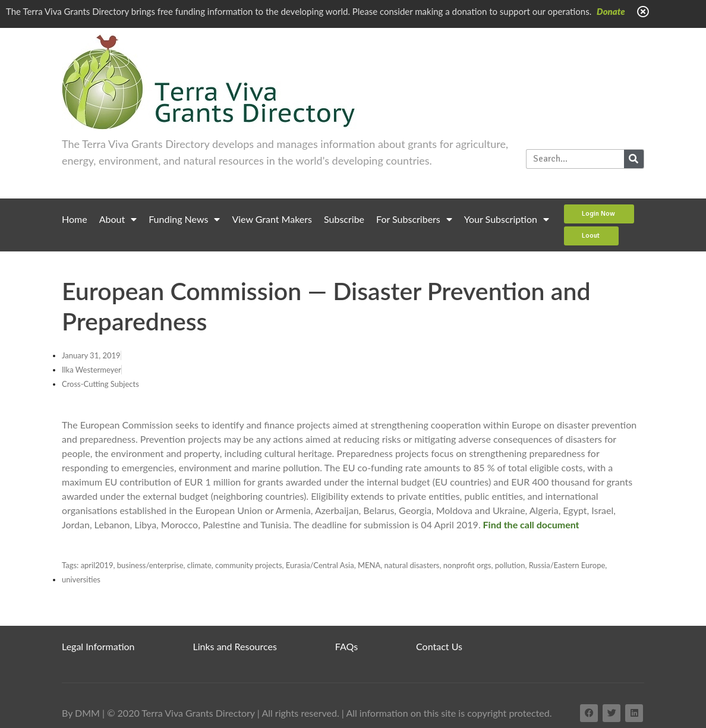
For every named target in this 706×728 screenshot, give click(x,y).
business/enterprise (150, 565)
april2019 (97, 565)
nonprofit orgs (467, 565)
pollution (510, 565)
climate (199, 565)
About (118, 219)
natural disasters (412, 565)
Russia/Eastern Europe (567, 565)
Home (75, 219)
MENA (369, 565)
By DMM (81, 713)
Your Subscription (507, 219)
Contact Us (439, 646)
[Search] (634, 159)
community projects (248, 565)
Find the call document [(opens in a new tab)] (531, 524)
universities (81, 579)
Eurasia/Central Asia (320, 565)
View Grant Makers (272, 219)
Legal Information (98, 646)
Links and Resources (235, 646)
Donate (611, 11)
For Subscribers (414, 219)
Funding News (184, 219)
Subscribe (344, 219)
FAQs (346, 646)
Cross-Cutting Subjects (100, 384)
